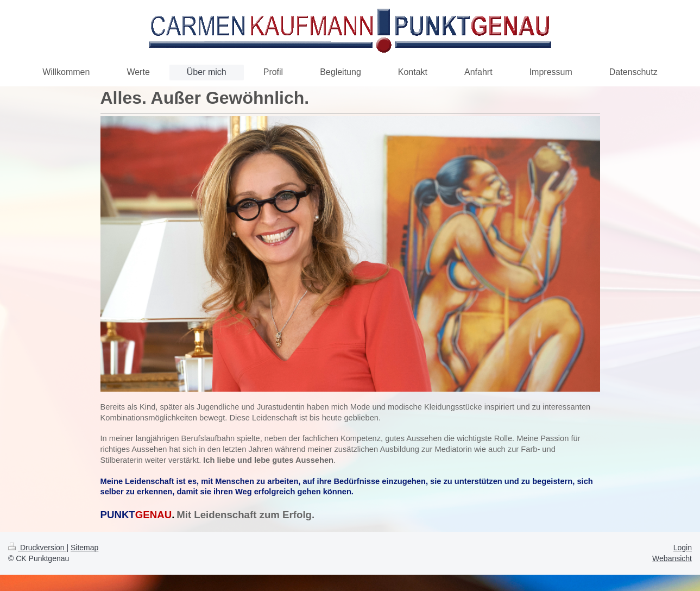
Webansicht (672, 558)
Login (683, 548)
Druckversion (37, 548)
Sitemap (84, 548)
